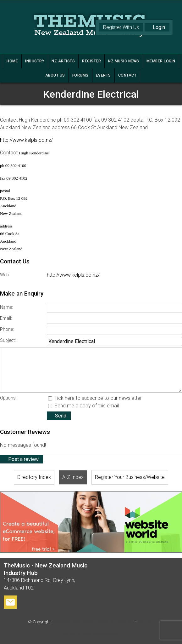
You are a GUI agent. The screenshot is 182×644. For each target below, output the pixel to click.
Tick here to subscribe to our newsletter (95, 398)
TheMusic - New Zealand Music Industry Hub (93, 622)
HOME (12, 61)
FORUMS (80, 75)
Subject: (8, 340)
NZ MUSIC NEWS (124, 61)
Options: (8, 398)
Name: (6, 307)
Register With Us (121, 27)
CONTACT (127, 75)
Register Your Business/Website (130, 477)
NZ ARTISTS (63, 61)
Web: (5, 275)
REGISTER (91, 61)
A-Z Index (73, 477)
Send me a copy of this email (83, 406)
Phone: (7, 329)
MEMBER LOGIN (161, 61)
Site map (146, 622)
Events (103, 75)
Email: (6, 318)
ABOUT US (55, 75)
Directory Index (34, 477)
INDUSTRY (35, 61)
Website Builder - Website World (91, 634)
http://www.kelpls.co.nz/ (26, 140)
